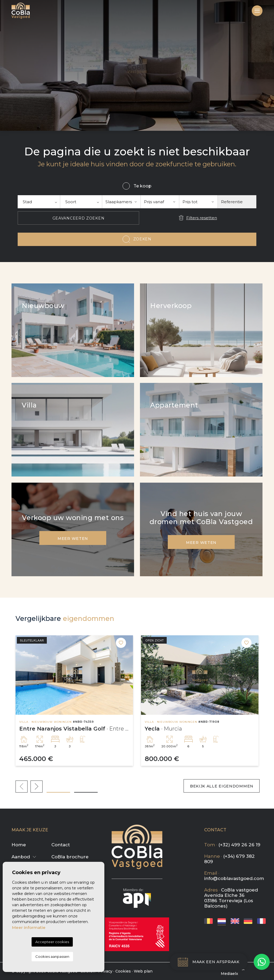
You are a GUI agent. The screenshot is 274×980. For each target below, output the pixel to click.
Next (37, 787)
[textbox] (39, 202)
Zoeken (142, 239)
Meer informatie (29, 927)
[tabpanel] (74, 701)
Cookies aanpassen (52, 956)
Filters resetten (202, 218)
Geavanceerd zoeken (79, 218)
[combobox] (39, 202)
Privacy (105, 971)
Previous (22, 787)
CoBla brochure (70, 857)
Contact (61, 845)
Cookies (123, 971)
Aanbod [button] (21, 857)
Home (19, 845)
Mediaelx (229, 974)
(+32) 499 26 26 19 (239, 845)
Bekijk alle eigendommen (221, 786)
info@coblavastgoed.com (234, 878)
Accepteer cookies (52, 942)
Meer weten (73, 539)
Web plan (143, 971)
